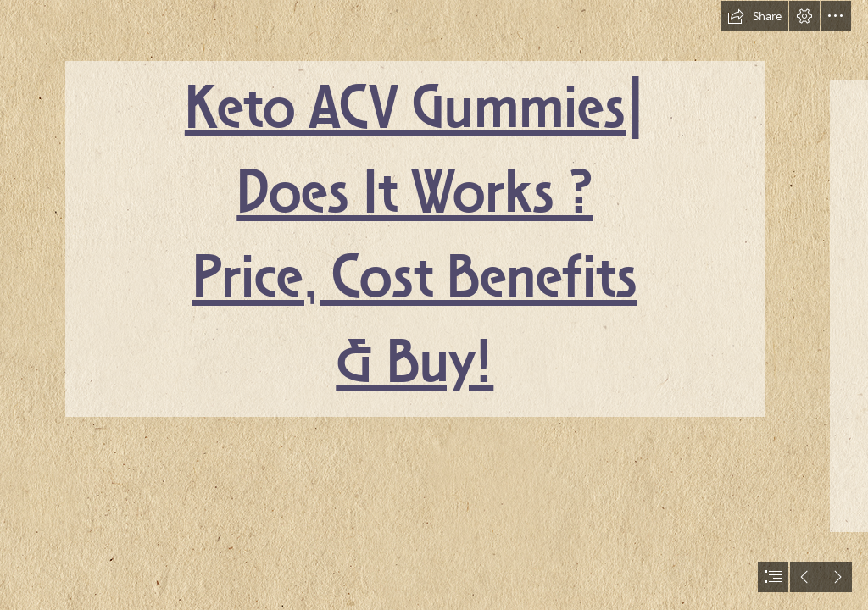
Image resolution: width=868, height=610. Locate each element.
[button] (754, 16)
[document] (434, 305)
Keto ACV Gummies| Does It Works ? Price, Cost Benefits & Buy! (415, 238)
